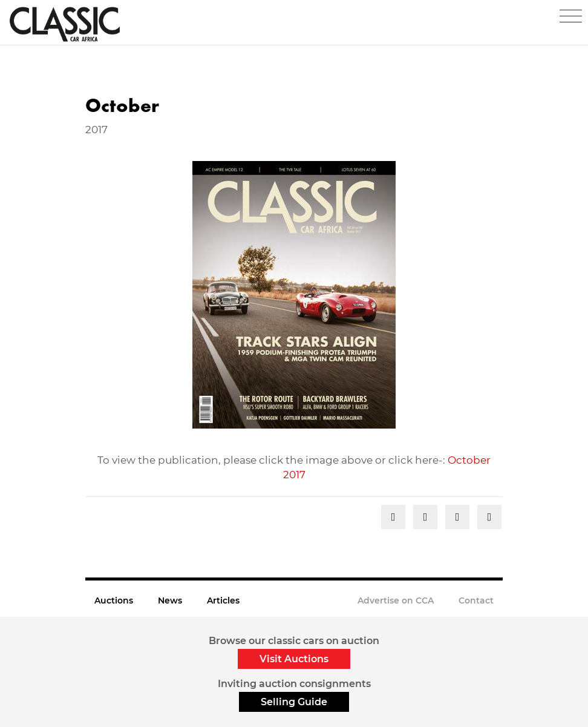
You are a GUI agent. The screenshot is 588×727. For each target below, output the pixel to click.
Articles (223, 600)
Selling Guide (294, 702)
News (170, 600)
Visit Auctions (294, 659)
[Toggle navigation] (571, 16)
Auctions (114, 600)
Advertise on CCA (396, 600)
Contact (476, 600)
